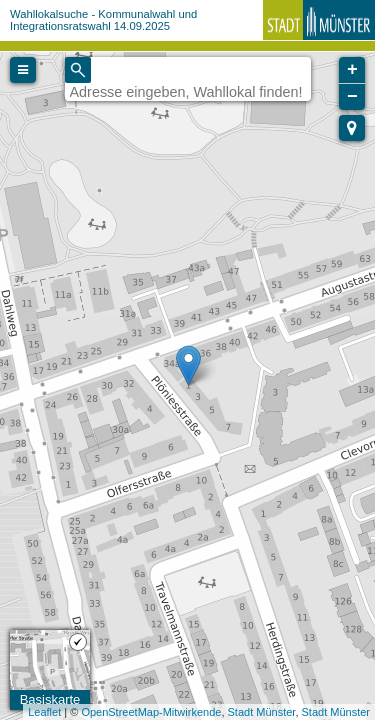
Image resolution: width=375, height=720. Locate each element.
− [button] (352, 97)
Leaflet (44, 712)
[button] (352, 128)
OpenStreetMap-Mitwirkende (151, 712)
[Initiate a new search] (78, 70)
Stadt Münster (262, 712)
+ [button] (352, 70)
